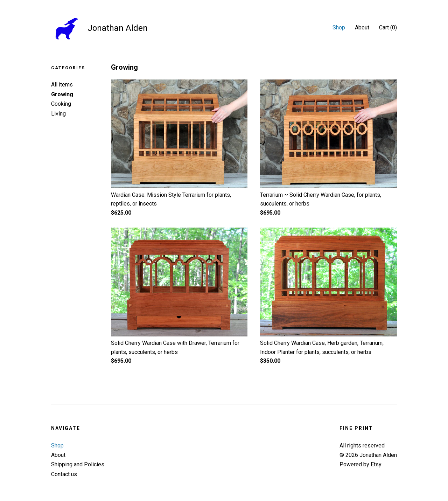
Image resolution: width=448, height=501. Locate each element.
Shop (339, 27)
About (362, 27)
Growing (62, 94)
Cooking (61, 104)
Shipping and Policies (78, 464)
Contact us (64, 474)
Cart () (388, 27)
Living (58, 114)
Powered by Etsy (360, 464)
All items (62, 85)
